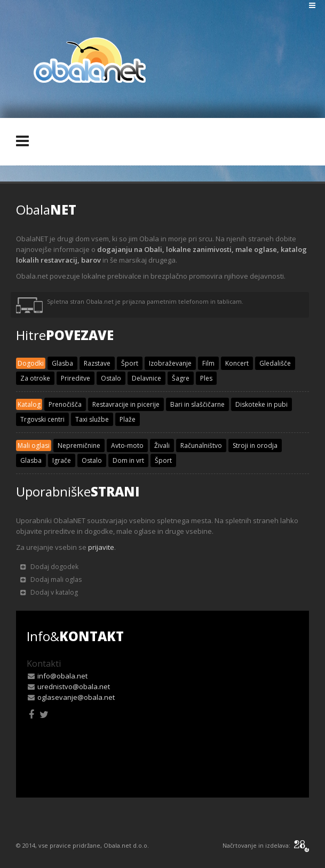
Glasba (62, 363)
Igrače (62, 460)
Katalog (29, 404)
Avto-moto (127, 445)
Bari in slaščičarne (197, 404)
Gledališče (275, 363)
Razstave (97, 363)
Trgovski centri (42, 419)
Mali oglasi (34, 445)
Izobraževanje (170, 363)
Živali (162, 445)
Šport (130, 363)
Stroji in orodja (255, 445)
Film (208, 363)
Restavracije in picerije (126, 404)
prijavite (101, 547)
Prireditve (76, 378)
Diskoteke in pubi (261, 404)
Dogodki (31, 363)
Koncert (237, 363)
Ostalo (111, 378)
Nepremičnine (79, 445)
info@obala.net (62, 676)
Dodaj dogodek (49, 567)
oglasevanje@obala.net (76, 697)
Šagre (181, 378)
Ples (206, 378)
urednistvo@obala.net (74, 686)
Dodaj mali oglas (51, 579)
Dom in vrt (128, 460)
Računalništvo (201, 445)
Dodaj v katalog (49, 592)
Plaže (128, 419)
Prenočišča (65, 404)
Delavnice (146, 378)
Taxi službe (92, 419)
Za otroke (35, 378)
